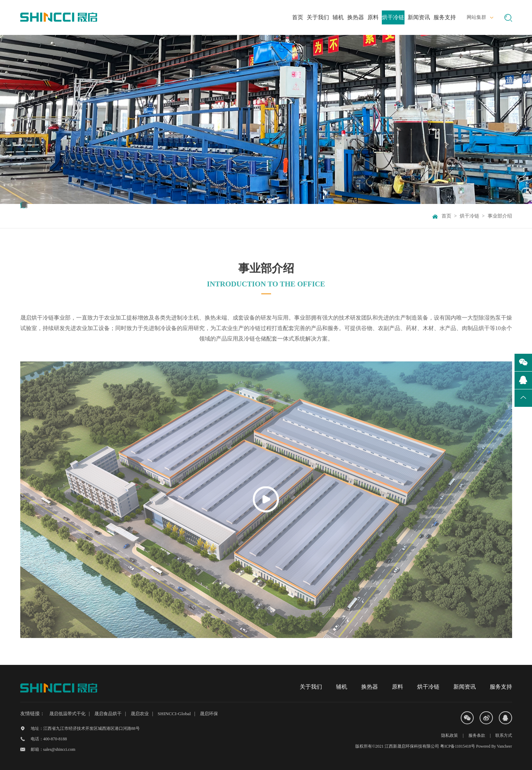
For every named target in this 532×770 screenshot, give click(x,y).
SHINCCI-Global (182, 714)
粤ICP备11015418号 (456, 746)
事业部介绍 (45, 216)
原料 (398, 687)
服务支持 (501, 687)
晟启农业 (146, 714)
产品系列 (143, 216)
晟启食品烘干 (112, 714)
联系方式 (504, 736)
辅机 (342, 687)
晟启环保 (218, 714)
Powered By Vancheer (493, 746)
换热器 (370, 687)
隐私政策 (449, 736)
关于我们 (311, 687)
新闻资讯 (465, 687)
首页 (446, 216)
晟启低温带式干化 (69, 714)
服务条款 (476, 736)
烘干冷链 (469, 216)
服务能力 (94, 216)
